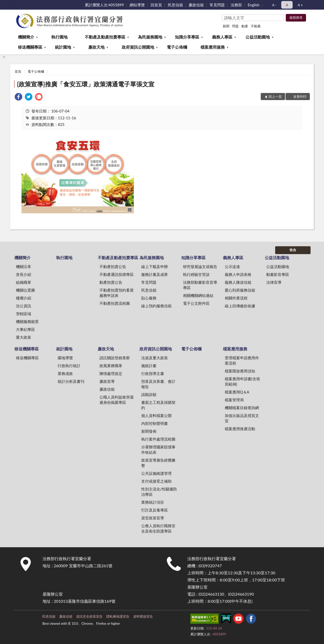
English (254, 5)
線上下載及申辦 (155, 267)
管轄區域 (24, 314)
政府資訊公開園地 (138, 47)
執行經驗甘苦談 (196, 274)
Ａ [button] (287, 5)
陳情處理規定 (111, 373)
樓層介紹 (24, 298)
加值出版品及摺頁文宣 (242, 418)
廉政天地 (96, 47)
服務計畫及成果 (155, 274)
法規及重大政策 (155, 358)
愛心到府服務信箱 (240, 290)
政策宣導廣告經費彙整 (158, 463)
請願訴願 (149, 394)
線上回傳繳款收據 (240, 306)
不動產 (256, 26)
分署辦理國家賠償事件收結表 (158, 450)
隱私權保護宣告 (118, 616)
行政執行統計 (69, 366)
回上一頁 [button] (275, 97)
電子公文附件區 (196, 303)
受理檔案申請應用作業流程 (242, 360)
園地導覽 (65, 358)
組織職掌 (24, 282)
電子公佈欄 (177, 47)
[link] (18, 97)
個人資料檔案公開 (156, 415)
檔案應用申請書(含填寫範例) (242, 381)
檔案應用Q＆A (237, 392)
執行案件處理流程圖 (158, 439)
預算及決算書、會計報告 (158, 384)
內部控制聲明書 (155, 423)
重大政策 (24, 337)
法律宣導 (274, 282)
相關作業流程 (236, 298)
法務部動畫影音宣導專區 (200, 285)
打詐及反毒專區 (155, 510)
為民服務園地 (150, 37)
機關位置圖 (25, 290)
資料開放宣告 (143, 616)
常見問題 (217, 5)
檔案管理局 (234, 400)
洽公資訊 (24, 306)
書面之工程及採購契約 (158, 405)
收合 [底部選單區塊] (293, 250)
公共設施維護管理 (156, 473)
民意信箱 (175, 5)
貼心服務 (149, 298)
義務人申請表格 (238, 274)
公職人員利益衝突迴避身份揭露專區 (117, 400)
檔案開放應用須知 (240, 371)
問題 (235, 26)
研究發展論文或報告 (200, 267)
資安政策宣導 (153, 518)
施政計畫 (149, 366)
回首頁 (156, 5)
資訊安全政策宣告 (89, 616)
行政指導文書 (153, 373)
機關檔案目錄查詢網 (242, 408)
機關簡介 (26, 37)
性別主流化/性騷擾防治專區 (159, 492)
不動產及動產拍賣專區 (105, 37)
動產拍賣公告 (111, 282)
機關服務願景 (27, 321)
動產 (245, 26)
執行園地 (59, 37)
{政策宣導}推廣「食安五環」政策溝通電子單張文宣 (86, 84)
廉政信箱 (196, 5)
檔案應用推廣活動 (240, 429)
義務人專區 (222, 37)
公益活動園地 (258, 37)
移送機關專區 (30, 47)
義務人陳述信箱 (238, 282)
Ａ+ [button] (300, 5)
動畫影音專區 (278, 274)
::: (14, 4)
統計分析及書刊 (71, 381)
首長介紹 (24, 274)
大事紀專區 (25, 329)
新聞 (226, 26)
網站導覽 (137, 5)
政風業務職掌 (111, 366)
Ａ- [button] (274, 5)
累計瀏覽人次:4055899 (104, 5)
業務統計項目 (153, 502)
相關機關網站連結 (198, 295)
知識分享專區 (187, 37)
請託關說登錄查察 (115, 358)
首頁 (18, 71)
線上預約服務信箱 (156, 306)
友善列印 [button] (300, 97)
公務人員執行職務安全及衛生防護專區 (158, 528)
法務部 (236, 5)
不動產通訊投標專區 (117, 274)
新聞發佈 (149, 431)
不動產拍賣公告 (113, 267)
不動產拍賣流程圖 (115, 303)
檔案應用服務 (213, 47)
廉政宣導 (107, 381)
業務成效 (65, 373)
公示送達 (232, 267)
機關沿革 (24, 267)
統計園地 (63, 47)
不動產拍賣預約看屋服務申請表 (117, 293)
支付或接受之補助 (156, 481)
